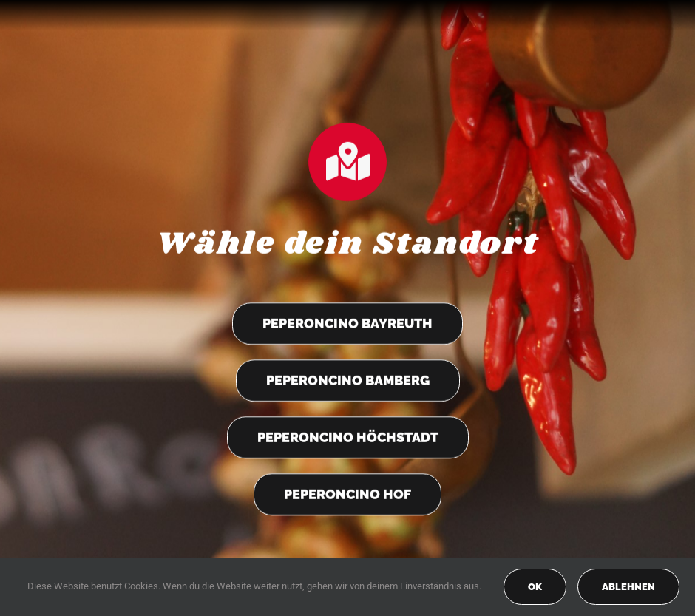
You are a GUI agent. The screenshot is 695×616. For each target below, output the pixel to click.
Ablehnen (628, 587)
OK (535, 587)
